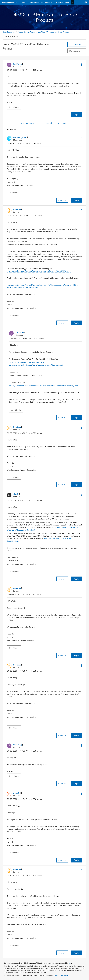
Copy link (62, 200)
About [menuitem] (24, 2)
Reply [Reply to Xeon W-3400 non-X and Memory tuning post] (76, 115)
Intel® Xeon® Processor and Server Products (54, 32)
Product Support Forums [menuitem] (65, 2)
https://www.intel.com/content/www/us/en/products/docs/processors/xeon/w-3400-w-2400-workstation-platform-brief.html (43, 286)
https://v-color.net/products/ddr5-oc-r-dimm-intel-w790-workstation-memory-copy (44, 386)
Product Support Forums (26, 32)
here (70, 963)
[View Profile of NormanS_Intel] (21, 137)
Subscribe (77, 44)
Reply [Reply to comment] (76, 200)
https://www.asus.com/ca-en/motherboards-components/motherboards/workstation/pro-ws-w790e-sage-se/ (36, 364)
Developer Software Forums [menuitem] (40, 2)
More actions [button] (75, 51)
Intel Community (9, 32)
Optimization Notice (61, 975)
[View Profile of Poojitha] (18, 210)
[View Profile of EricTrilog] (18, 64)
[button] (81, 65)
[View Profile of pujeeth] (18, 793)
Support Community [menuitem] (9, 2)
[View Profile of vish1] (17, 494)
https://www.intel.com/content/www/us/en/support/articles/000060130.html (39, 271)
